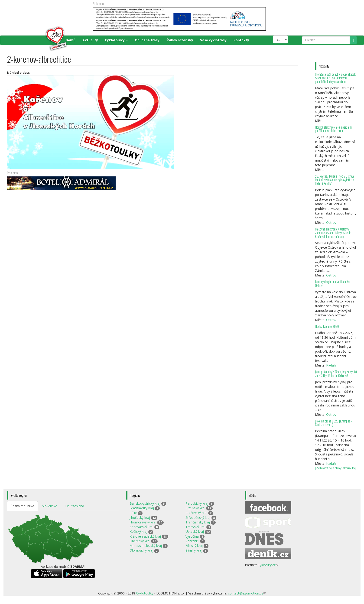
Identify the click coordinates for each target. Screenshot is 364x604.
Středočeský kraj (198, 518)
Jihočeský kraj (140, 518)
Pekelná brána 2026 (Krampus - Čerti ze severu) (333, 423)
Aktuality (90, 40)
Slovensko (50, 506)
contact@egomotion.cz (247, 593)
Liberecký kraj (140, 541)
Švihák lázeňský (180, 40)
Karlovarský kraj (141, 527)
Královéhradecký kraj (145, 536)
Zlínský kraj (194, 550)
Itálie (133, 513)
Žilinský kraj (194, 546)
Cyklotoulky (116, 40)
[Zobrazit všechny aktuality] (336, 468)
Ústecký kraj (195, 531)
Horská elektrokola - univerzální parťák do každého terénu (333, 129)
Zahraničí (192, 541)
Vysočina (192, 536)
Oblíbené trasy (147, 40)
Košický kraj (138, 531)
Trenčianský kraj (198, 522)
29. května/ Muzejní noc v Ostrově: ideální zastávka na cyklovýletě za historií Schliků (335, 180)
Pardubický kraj (197, 503)
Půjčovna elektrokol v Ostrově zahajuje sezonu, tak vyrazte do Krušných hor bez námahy (333, 233)
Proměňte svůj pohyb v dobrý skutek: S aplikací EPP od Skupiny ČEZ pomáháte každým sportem (336, 78)
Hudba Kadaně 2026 (327, 326)
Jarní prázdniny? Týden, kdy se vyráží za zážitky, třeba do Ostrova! (336, 374)
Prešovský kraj (196, 513)
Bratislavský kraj (142, 508)
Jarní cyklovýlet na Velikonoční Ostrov (333, 284)
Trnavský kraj (195, 527)
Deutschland (75, 506)
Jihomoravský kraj (143, 522)
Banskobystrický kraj (145, 503)
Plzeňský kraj (195, 508)
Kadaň (331, 365)
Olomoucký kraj (141, 550)
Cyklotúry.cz (268, 565)
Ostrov (331, 222)
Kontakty (241, 40)
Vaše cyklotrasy (213, 40)
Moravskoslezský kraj (146, 546)
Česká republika (22, 506)
